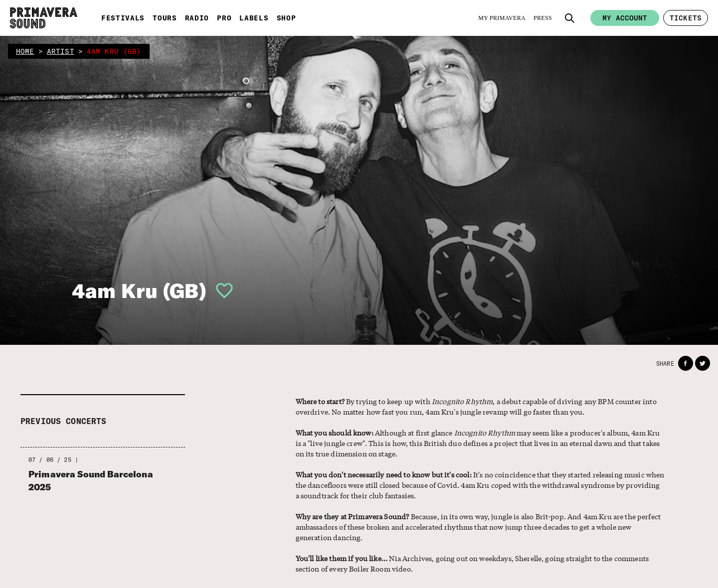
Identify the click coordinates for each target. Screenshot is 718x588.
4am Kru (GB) (139, 291)
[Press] (543, 18)
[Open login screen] (220, 291)
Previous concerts (64, 421)
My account (625, 18)
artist (61, 51)
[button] (570, 18)
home (25, 51)
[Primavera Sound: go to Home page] (44, 18)
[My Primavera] (502, 18)
